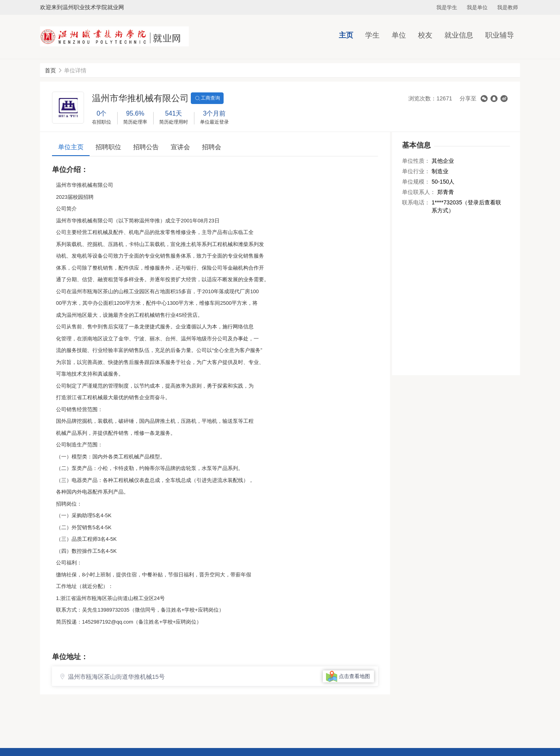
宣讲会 (180, 147)
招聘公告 (146, 147)
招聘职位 (108, 147)
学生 (372, 35)
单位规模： (416, 182)
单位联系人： (419, 192)
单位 (399, 35)
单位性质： (416, 161)
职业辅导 (500, 35)
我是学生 (447, 7)
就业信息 (459, 35)
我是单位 (477, 7)
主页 (346, 35)
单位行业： (416, 171)
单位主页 (71, 147)
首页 (50, 70)
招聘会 (212, 147)
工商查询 (207, 98)
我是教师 (508, 7)
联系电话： (416, 202)
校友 (425, 35)
